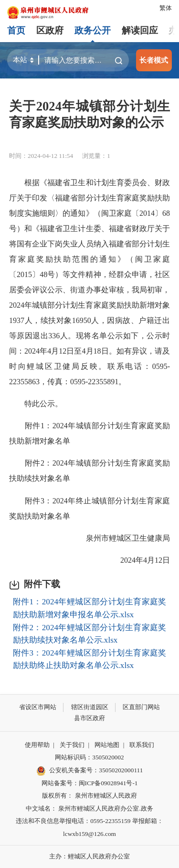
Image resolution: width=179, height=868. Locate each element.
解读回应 (140, 30)
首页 (16, 30)
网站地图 (107, 745)
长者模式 (154, 60)
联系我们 (142, 745)
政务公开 (93, 30)
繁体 (166, 8)
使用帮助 (37, 745)
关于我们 (72, 745)
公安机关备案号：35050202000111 (90, 771)
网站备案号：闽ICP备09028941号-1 (90, 783)
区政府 (50, 30)
